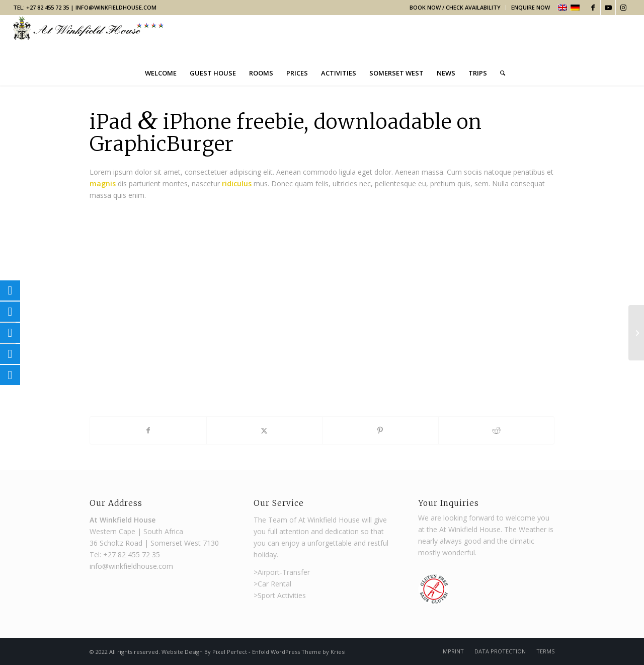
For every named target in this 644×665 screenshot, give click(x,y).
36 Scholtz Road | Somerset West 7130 (154, 543)
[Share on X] (265, 430)
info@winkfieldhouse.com (116, 7)
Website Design (183, 652)
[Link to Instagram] (623, 8)
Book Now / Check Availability (455, 7)
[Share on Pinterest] (380, 430)
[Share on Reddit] (497, 430)
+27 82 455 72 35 (132, 555)
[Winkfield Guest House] (89, 38)
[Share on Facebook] (148, 430)
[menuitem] (455, 8)
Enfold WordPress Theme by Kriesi (299, 652)
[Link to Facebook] (593, 8)
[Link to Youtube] (608, 8)
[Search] (499, 73)
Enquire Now (531, 7)
